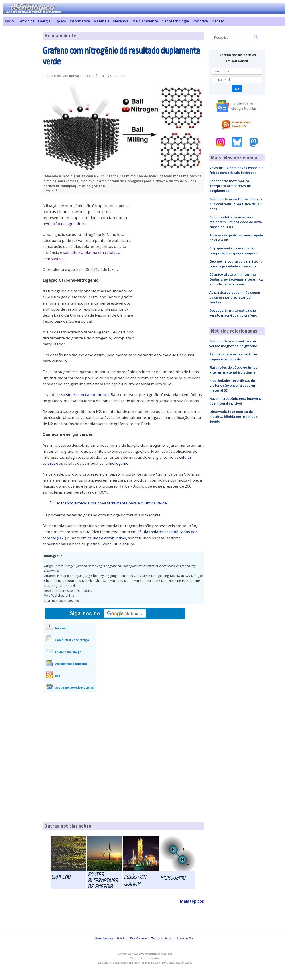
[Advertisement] (21, 99)
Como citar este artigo (72, 640)
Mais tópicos (192, 901)
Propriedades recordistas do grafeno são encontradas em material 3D (233, 385)
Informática (80, 21)
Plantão (218, 21)
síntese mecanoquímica (88, 395)
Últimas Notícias (103, 938)
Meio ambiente (145, 21)
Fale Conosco (138, 938)
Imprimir (62, 628)
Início (9, 21)
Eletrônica (26, 21)
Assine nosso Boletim (71, 664)
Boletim (122, 938)
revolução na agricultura (65, 224)
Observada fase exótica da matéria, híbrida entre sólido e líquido (234, 416)
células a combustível (107, 538)
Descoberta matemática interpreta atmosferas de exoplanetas (230, 186)
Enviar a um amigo (68, 652)
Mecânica (121, 21)
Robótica (200, 21)
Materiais (101, 21)
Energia (44, 21)
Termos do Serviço (162, 938)
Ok (237, 89)
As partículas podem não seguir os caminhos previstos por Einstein (235, 297)
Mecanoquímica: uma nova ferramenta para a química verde (112, 503)
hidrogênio (119, 463)
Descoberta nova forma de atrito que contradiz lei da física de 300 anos (236, 204)
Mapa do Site (185, 938)
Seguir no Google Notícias (74, 687)
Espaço (60, 21)
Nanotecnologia (175, 21)
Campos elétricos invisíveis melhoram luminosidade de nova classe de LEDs (236, 222)
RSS (58, 675)
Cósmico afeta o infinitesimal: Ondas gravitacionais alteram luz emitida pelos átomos (236, 279)
